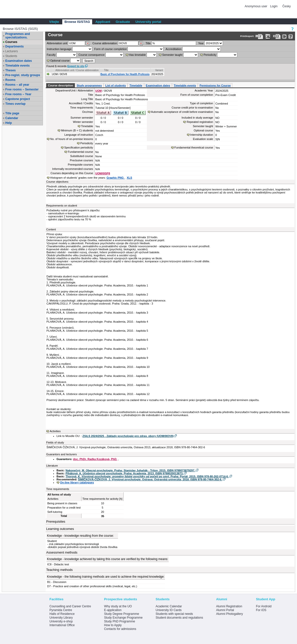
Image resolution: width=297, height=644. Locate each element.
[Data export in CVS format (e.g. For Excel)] (277, 37)
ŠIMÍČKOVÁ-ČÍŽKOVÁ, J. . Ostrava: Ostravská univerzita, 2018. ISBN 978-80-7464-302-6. (150, 479)
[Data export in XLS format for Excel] (268, 37)
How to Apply (113, 625)
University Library (61, 618)
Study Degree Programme (121, 614)
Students (11, 56)
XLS (129, 178)
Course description (61, 85)
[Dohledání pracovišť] (88, 43)
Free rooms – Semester (22, 89)
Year (201, 43)
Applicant (103, 22)
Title (148, 43)
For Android (264, 606)
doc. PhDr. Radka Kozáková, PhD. (95, 459)
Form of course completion (110, 49)
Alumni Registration (229, 606)
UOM (99, 91)
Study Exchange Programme (123, 618)
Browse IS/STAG (77, 22)
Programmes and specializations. (18, 36)
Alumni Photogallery (230, 614)
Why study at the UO (118, 606)
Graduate (123, 22)
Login (274, 6)
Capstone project (18, 99)
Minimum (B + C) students (77, 130)
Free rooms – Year (18, 94)
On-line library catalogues (77, 482)
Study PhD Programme (119, 621)
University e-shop (61, 621)
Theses (10, 70)
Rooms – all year (17, 85)
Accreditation (174, 49)
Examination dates (19, 61)
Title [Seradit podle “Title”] (106, 70)
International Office (62, 625)
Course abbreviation (105, 43)
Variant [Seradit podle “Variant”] (159, 70)
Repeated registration (200, 122)
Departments (14, 46)
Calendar (12, 118)
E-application (113, 610)
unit (57, 43)
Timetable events (17, 66)
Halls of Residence (62, 614)
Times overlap (15, 104)
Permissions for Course (215, 85)
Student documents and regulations (179, 618)
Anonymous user (256, 6)
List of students (116, 85)
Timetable (136, 85)
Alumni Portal (225, 610)
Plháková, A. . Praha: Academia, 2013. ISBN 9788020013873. (124, 473)
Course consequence (92, 55)
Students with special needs (174, 614)
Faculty (51, 55)
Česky (287, 6)
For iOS (261, 610)
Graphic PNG (115, 178)
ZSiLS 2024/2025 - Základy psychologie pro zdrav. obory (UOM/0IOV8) (128, 436)
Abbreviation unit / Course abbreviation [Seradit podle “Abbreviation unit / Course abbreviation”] (77, 70)
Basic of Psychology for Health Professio (125, 74)
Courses (11, 42)
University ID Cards (169, 610)
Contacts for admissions (120, 629)
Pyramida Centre (61, 610)
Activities (55, 431)
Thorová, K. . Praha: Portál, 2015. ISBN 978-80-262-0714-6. (147, 476)
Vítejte (54, 22)
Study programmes (89, 85)
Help (9, 123)
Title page (12, 113)
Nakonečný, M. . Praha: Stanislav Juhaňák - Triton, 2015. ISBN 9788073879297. (130, 470)
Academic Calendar (169, 606)
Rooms (10, 80)
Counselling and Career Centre (70, 606)
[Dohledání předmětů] (141, 43)
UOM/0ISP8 (103, 173)
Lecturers (12, 51)
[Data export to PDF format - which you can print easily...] (259, 37)
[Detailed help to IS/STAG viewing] (291, 37)
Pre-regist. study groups (23, 75)
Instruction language (59, 49)
